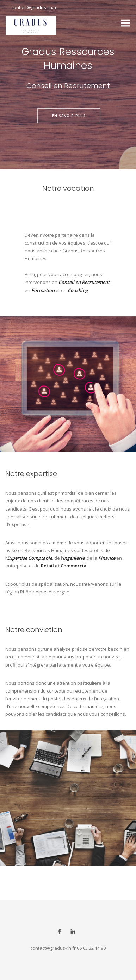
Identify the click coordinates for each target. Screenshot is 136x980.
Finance (107, 558)
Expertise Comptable (30, 558)
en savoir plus (69, 116)
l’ (6, 558)
